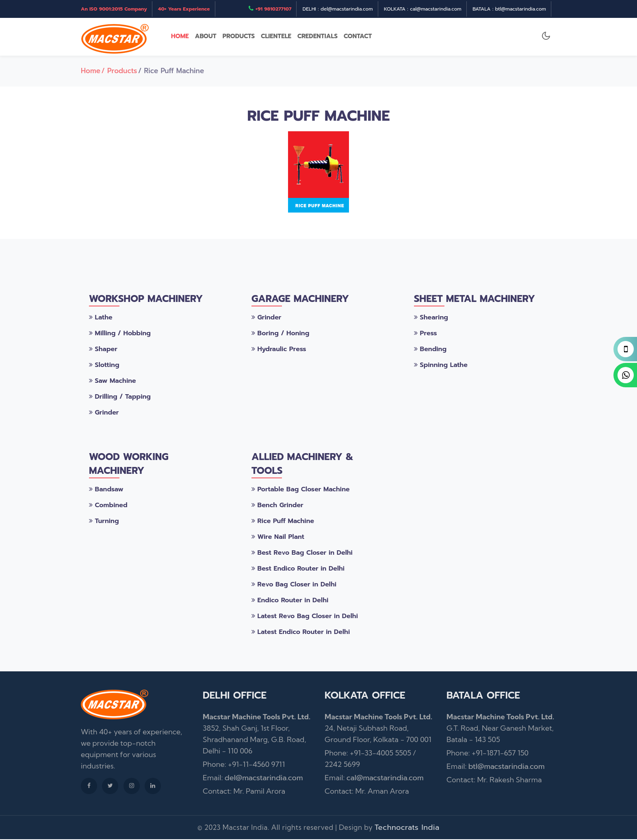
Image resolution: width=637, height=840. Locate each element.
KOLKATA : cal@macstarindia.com (423, 9)
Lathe (101, 318)
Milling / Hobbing (120, 334)
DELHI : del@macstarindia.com (338, 9)
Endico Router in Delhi (290, 601)
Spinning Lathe (441, 366)
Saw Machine (113, 382)
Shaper (103, 350)
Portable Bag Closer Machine (301, 490)
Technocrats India (407, 828)
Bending (430, 350)
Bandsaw (106, 490)
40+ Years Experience (184, 9)
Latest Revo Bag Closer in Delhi (305, 617)
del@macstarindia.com (264, 779)
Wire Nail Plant (278, 538)
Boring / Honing (280, 334)
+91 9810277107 (273, 9)
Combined (108, 506)
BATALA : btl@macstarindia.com (509, 9)
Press (426, 334)
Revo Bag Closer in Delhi (294, 585)
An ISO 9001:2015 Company (114, 9)
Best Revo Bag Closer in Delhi (302, 553)
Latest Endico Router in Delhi (301, 633)
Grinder (104, 413)
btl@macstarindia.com (507, 767)
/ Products (119, 72)
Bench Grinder (277, 506)
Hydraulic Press (279, 350)
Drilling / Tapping (120, 397)
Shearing (431, 318)
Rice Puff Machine (283, 522)
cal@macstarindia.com (385, 779)
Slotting (104, 366)
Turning (104, 522)
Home (91, 72)
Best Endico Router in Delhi (298, 569)
